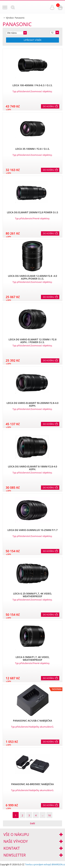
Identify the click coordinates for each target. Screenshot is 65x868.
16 (49, 815)
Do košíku (49, 106)
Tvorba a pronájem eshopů (38, 864)
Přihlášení (52, 7)
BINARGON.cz (58, 864)
